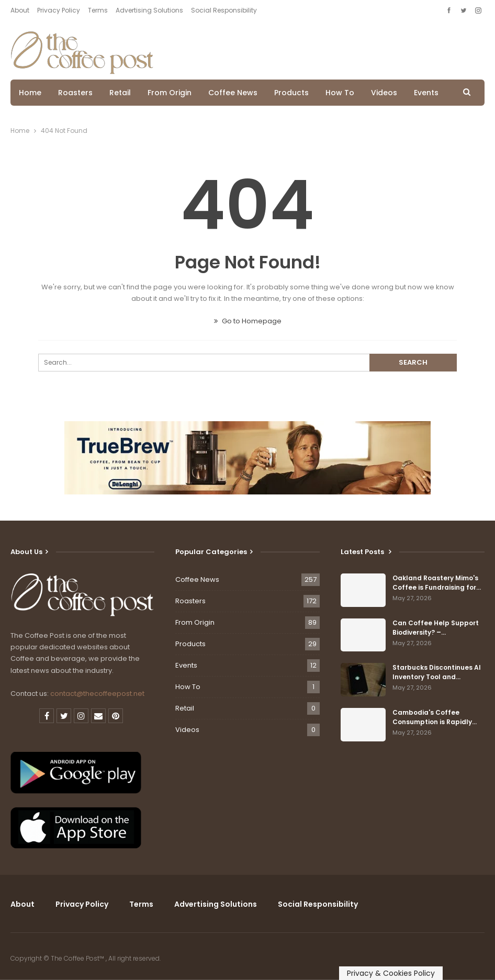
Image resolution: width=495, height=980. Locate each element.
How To (340, 93)
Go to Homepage (248, 321)
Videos (384, 93)
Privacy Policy (59, 10)
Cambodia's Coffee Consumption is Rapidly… (435, 717)
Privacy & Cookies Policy (391, 973)
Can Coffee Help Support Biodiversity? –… (436, 628)
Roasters (75, 93)
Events (426, 93)
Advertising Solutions (149, 10)
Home (30, 93)
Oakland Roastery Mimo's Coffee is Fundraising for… (437, 583)
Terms (98, 10)
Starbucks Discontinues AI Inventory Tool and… (437, 672)
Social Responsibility (224, 10)
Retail (120, 93)
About (20, 10)
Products (291, 93)
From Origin (170, 93)
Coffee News (233, 93)
